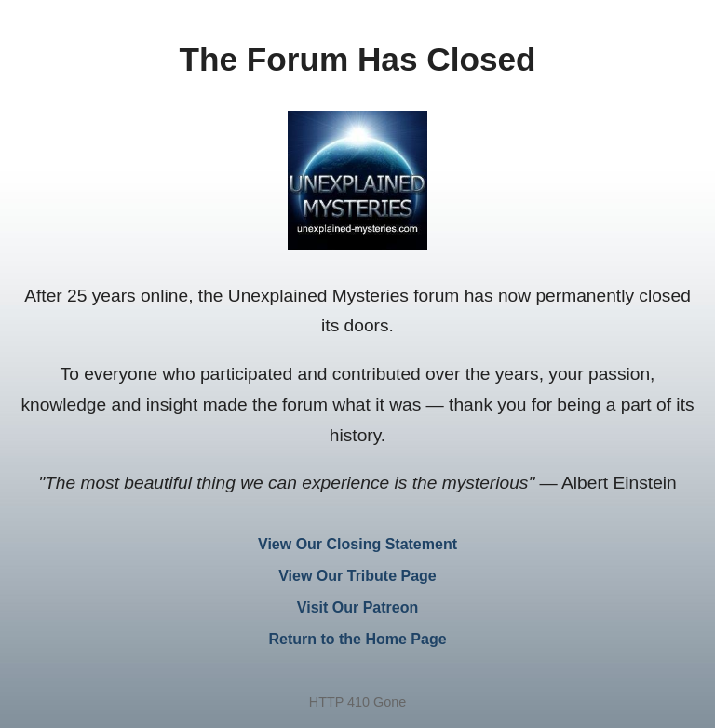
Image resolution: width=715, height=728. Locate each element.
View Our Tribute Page (357, 576)
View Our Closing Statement (357, 544)
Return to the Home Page (357, 639)
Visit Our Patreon (357, 607)
